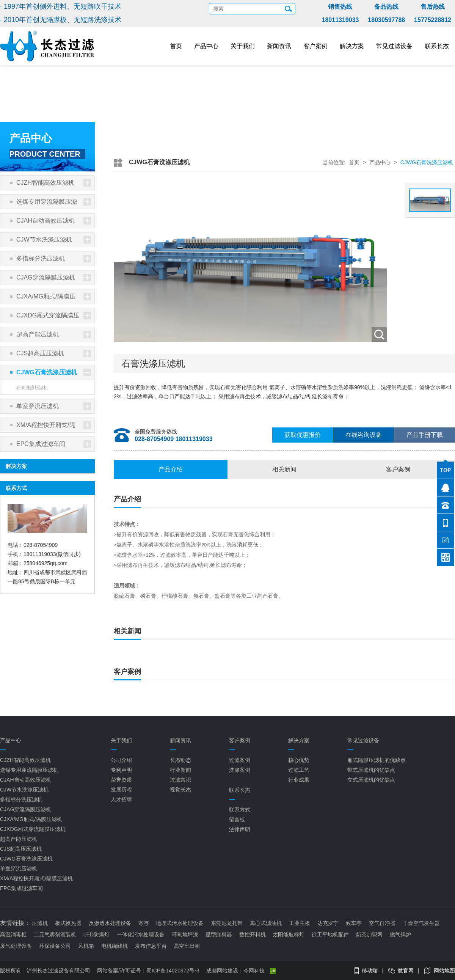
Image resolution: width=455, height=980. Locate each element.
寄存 (144, 923)
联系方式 (240, 810)
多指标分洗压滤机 (54, 259)
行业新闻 (180, 770)
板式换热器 (68, 923)
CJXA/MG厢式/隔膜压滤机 (54, 298)
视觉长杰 (180, 790)
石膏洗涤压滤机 (32, 388)
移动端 (370, 971)
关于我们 (243, 46)
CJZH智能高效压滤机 (54, 183)
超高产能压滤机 (54, 335)
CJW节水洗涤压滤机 (54, 240)
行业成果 (299, 780)
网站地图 (444, 971)
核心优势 (299, 760)
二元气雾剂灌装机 (55, 934)
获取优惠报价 (303, 435)
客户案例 (315, 46)
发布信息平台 (151, 946)
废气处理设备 (16, 946)
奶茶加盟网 (369, 934)
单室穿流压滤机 (54, 406)
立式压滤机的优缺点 (371, 780)
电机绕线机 (115, 946)
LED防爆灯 (96, 934)
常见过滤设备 (394, 46)
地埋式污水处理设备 (180, 923)
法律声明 (240, 829)
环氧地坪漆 (185, 934)
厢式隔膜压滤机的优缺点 (377, 760)
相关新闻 (284, 469)
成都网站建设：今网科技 (241, 971)
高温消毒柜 (13, 934)
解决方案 (352, 46)
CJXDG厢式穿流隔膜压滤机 (54, 317)
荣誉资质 (121, 780)
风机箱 (86, 946)
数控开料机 (253, 934)
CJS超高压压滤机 (54, 353)
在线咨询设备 (364, 435)
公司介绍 (121, 760)
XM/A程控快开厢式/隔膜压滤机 (54, 427)
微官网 (406, 971)
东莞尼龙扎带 (227, 923)
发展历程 (121, 790)
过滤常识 (180, 780)
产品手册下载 (425, 435)
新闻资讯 (279, 46)
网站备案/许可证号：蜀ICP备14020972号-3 (148, 971)
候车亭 (354, 923)
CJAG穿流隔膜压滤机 (54, 278)
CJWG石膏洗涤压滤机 (54, 372)
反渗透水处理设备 (110, 923)
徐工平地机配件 (330, 934)
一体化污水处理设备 (141, 934)
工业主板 (300, 923)
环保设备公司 (55, 946)
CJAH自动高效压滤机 (54, 221)
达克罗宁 (328, 923)
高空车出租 (187, 946)
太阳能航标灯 (289, 934)
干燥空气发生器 (421, 923)
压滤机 (40, 923)
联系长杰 (437, 46)
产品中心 (206, 46)
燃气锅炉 (400, 934)
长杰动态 (180, 760)
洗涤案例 (240, 770)
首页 (176, 46)
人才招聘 (121, 799)
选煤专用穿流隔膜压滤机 (54, 203)
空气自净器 (382, 923)
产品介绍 (171, 469)
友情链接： (15, 923)
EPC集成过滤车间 (54, 444)
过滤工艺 (299, 770)
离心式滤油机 (266, 923)
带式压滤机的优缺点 (371, 770)
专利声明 (121, 770)
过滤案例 (240, 760)
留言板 (237, 820)
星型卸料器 (219, 934)
